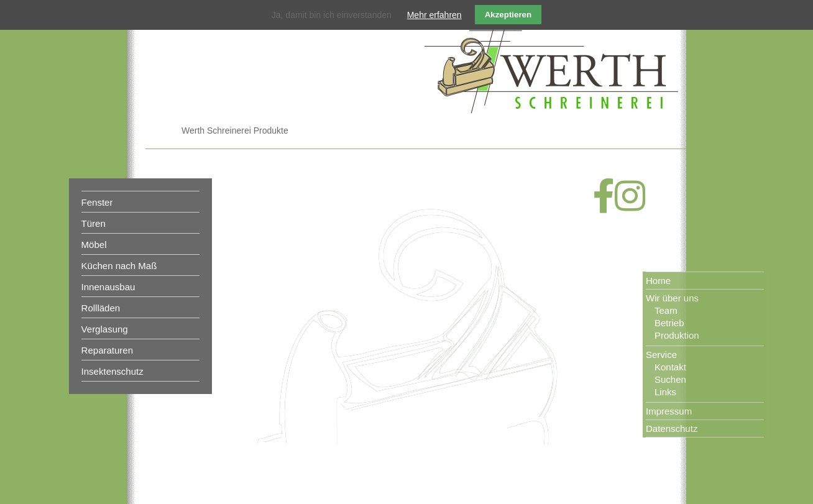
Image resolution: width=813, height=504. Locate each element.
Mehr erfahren (434, 15)
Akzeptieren (508, 15)
